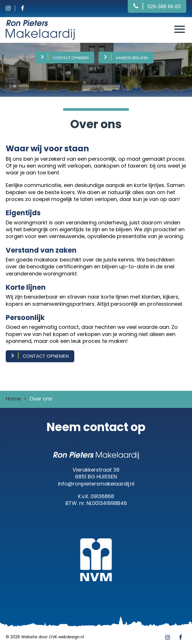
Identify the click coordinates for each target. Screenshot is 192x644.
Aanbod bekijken (132, 58)
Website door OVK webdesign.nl (53, 637)
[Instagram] (13, 8)
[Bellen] (157, 6)
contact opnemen (46, 356)
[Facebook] (25, 8)
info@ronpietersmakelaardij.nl (96, 484)
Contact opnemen (71, 58)
